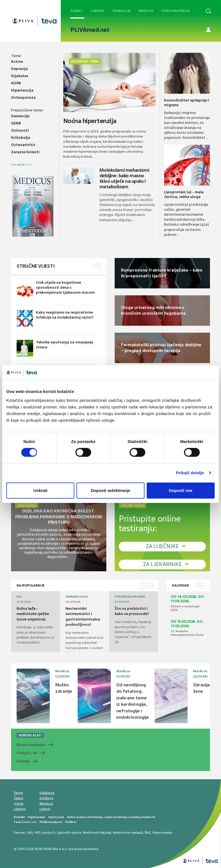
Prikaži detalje (190, 473)
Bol (19, 597)
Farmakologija (77, 597)
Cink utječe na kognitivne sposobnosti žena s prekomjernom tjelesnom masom (56, 288)
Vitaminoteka (162, 833)
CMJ (30, 833)
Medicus (146, 11)
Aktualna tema (85, 61)
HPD (37, 833)
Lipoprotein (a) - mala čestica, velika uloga (184, 195)
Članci (76, 11)
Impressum (56, 817)
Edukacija (122, 11)
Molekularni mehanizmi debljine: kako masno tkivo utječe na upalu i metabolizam (124, 178)
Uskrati (40, 490)
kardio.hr (49, 833)
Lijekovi (98, 11)
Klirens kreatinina (31, 745)
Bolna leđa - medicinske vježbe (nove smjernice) (33, 614)
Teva (17, 822)
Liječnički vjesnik (69, 833)
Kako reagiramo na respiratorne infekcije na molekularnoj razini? (55, 318)
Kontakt (19, 817)
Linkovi (45, 809)
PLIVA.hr (71, 822)
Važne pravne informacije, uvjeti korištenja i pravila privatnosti (111, 817)
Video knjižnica (176, 11)
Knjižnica (46, 798)
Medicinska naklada (128, 833)
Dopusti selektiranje (111, 490)
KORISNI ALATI (30, 735)
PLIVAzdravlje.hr (51, 822)
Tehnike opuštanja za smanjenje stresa (55, 348)
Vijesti (19, 804)
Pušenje (23, 761)
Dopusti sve (181, 490)
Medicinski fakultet (97, 833)
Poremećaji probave (130, 597)
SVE (97, 266)
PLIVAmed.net (90, 30)
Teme (18, 793)
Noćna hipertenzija (90, 121)
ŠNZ (148, 833)
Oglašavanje (37, 817)
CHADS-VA (27, 753)
